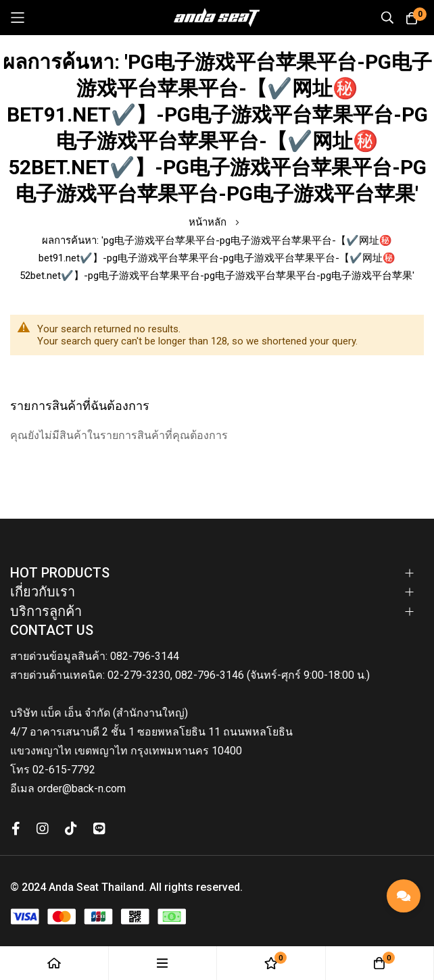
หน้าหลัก (209, 222)
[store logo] (217, 18)
